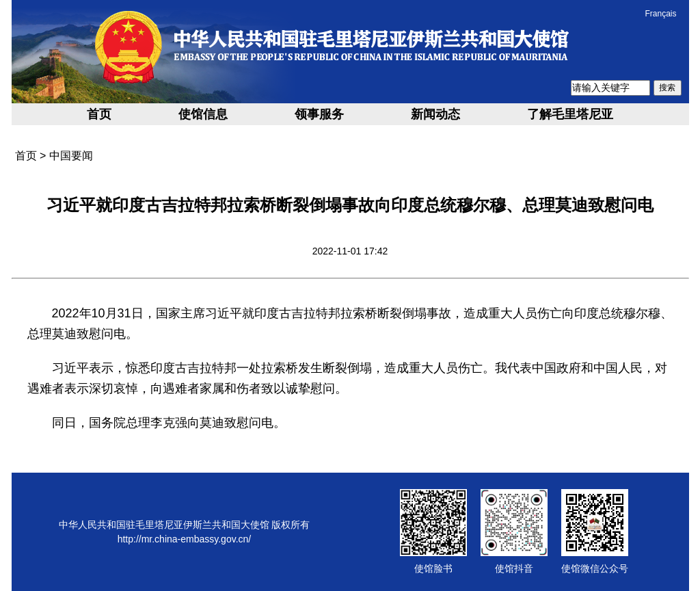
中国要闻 (71, 156)
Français (660, 14)
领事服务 (319, 114)
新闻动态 (435, 114)
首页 (99, 114)
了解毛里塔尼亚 (570, 114)
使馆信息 (203, 114)
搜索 (667, 88)
